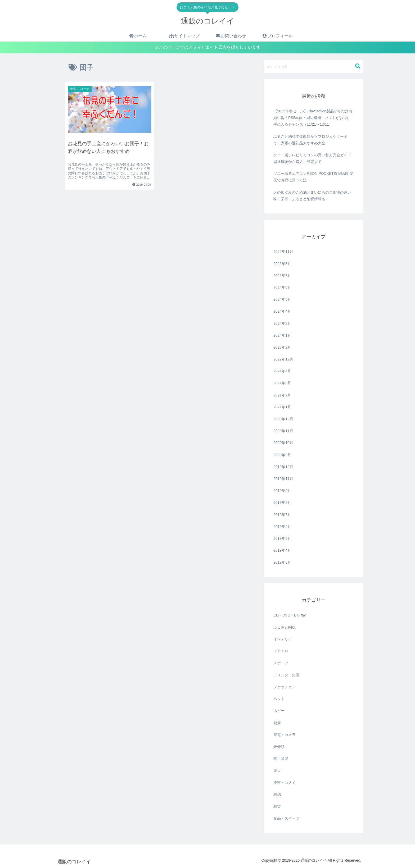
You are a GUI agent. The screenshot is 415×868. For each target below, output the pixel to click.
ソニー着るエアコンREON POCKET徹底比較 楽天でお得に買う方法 (313, 177)
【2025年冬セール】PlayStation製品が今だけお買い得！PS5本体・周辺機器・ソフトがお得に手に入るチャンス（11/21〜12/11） (313, 118)
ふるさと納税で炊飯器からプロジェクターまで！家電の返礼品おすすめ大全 (310, 140)
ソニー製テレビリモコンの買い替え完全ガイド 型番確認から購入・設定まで (312, 158)
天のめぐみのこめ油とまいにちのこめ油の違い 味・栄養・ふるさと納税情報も (312, 196)
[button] (358, 66)
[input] (314, 66)
